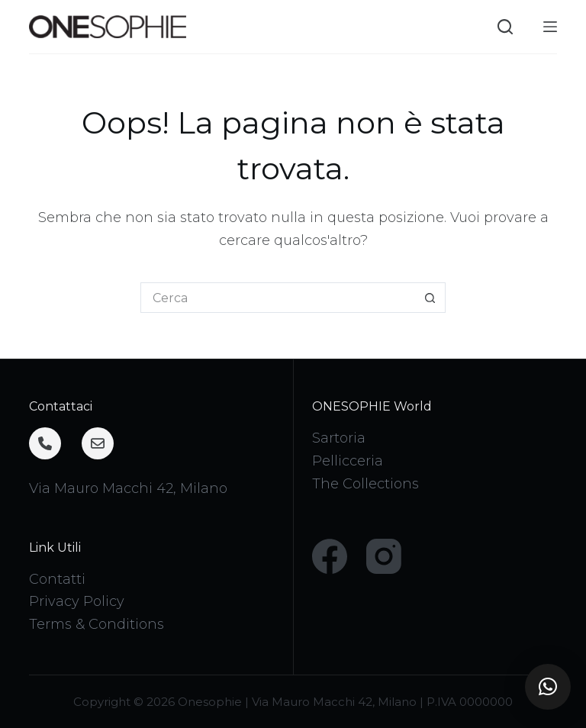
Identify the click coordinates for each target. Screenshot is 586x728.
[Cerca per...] (278, 298)
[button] (548, 687)
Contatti (57, 579)
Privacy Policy (77, 601)
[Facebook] (330, 556)
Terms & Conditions (97, 624)
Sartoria (339, 438)
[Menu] (550, 27)
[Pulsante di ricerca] (430, 298)
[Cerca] (505, 27)
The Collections (365, 484)
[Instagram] (384, 556)
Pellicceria (348, 461)
